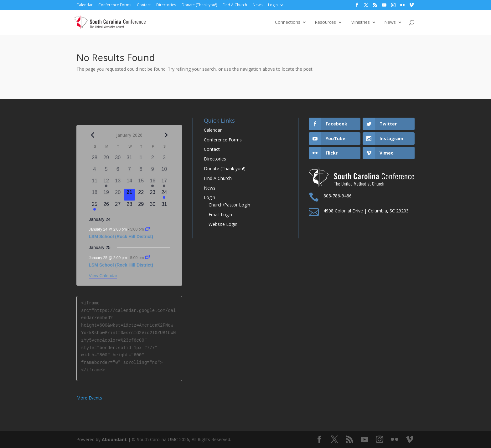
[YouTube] (384, 5)
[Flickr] (402, 5)
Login (273, 5)
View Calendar (103, 276)
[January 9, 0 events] (153, 171)
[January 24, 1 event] (164, 194)
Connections (288, 23)
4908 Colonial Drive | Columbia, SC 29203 (366, 211)
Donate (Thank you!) (199, 5)
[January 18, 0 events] (95, 194)
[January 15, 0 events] (141, 183)
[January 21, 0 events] (129, 194)
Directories (166, 5)
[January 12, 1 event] (106, 183)
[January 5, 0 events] (106, 171)
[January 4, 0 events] (95, 171)
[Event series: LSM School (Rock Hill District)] (147, 229)
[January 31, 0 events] (164, 206)
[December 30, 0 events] (118, 160)
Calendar (85, 5)
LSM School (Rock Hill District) (121, 237)
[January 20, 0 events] (118, 194)
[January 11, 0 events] (95, 183)
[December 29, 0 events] (106, 160)
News (258, 5)
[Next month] (166, 135)
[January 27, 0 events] (118, 206)
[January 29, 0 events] (141, 206)
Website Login (223, 224)
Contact (144, 5)
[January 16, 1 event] (153, 183)
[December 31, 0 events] (129, 160)
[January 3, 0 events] (164, 160)
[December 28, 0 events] (95, 160)
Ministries (360, 23)
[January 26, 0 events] (106, 206)
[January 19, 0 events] (106, 194)
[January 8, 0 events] (141, 171)
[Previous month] (93, 135)
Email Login (220, 214)
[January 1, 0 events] (141, 160)
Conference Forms (115, 5)
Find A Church (235, 5)
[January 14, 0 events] (129, 183)
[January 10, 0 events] (164, 171)
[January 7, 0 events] (129, 171)
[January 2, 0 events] (153, 160)
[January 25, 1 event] (95, 206)
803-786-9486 (338, 196)
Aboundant (114, 439)
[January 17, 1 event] (164, 183)
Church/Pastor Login (229, 205)
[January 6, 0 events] (118, 171)
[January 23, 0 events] (153, 194)
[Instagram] (393, 5)
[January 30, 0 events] (153, 206)
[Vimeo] (411, 5)
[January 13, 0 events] (118, 183)
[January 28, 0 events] (129, 206)
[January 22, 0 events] (141, 194)
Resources (325, 23)
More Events (89, 398)
